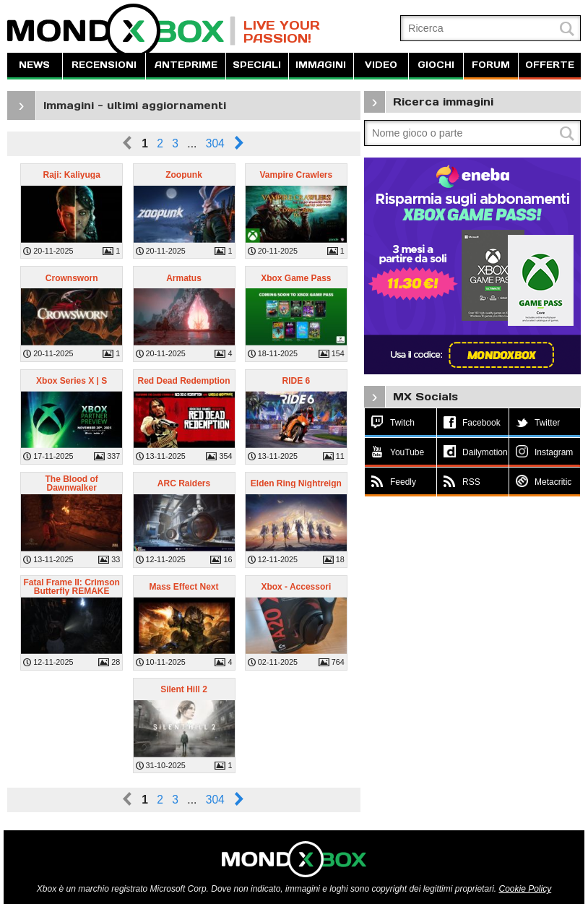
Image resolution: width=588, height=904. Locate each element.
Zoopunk (184, 175)
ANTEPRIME (186, 65)
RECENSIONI (104, 65)
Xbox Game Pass (296, 278)
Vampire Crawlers (296, 175)
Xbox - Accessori (296, 587)
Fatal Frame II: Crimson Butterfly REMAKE (71, 587)
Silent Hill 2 (184, 689)
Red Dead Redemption (183, 381)
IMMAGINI (321, 65)
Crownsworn (72, 278)
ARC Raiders (184, 483)
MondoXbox (121, 31)
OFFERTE (550, 65)
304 (215, 143)
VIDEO (381, 65)
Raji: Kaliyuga (71, 175)
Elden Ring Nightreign (296, 483)
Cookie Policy (525, 889)
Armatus (184, 278)
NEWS (34, 65)
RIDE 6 (297, 381)
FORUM (491, 65)
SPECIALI (257, 65)
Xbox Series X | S (72, 381)
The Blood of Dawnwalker (71, 483)
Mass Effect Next (183, 587)
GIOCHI (436, 65)
